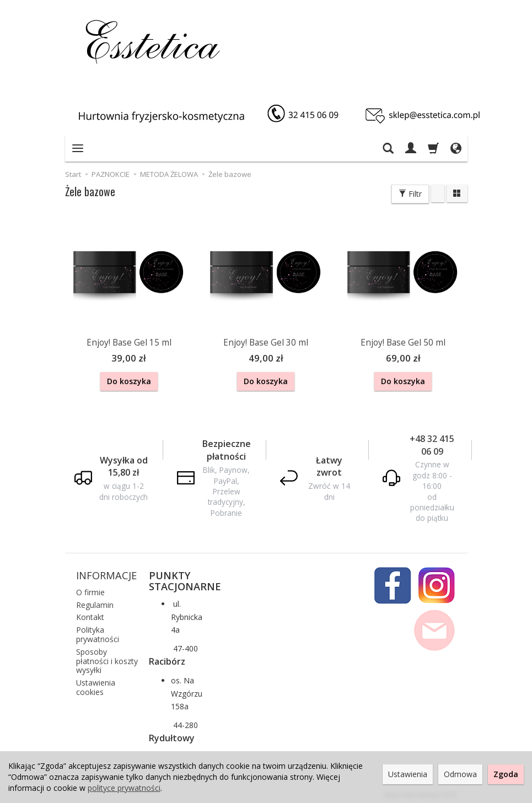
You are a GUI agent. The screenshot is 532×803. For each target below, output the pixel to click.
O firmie (90, 590)
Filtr (410, 194)
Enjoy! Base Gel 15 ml (129, 343)
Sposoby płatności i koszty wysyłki (107, 659)
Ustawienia (408, 774)
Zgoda (506, 774)
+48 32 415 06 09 (432, 443)
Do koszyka (129, 381)
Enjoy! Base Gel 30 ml (266, 343)
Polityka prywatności (98, 632)
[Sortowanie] (438, 193)
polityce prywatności (124, 788)
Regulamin (95, 602)
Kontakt (90, 615)
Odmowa (460, 774)
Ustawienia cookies (96, 685)
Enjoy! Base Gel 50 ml (403, 343)
